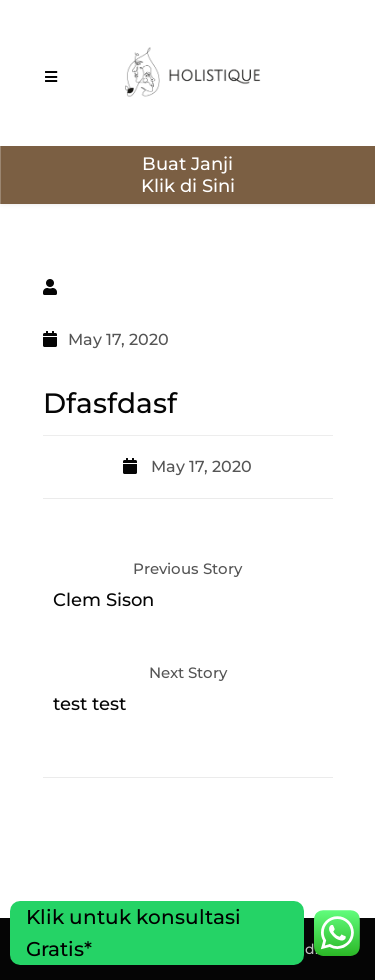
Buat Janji (187, 164)
